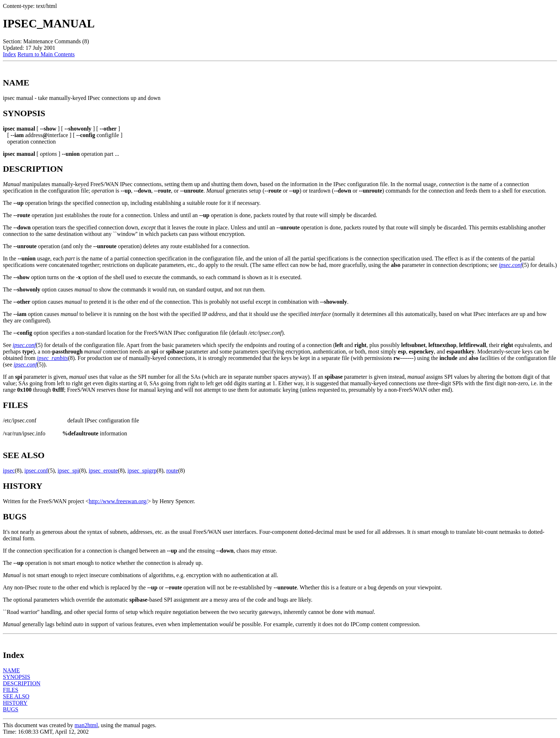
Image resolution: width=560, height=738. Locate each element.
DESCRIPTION (22, 683)
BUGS (11, 709)
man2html (86, 725)
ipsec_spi (69, 471)
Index (9, 54)
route (172, 471)
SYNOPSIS (17, 677)
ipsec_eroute (103, 471)
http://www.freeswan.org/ (118, 501)
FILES (11, 690)
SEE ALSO (16, 696)
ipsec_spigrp (142, 471)
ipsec (9, 471)
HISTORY (15, 703)
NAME (11, 670)
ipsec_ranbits (52, 358)
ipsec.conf (511, 265)
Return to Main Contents (46, 54)
